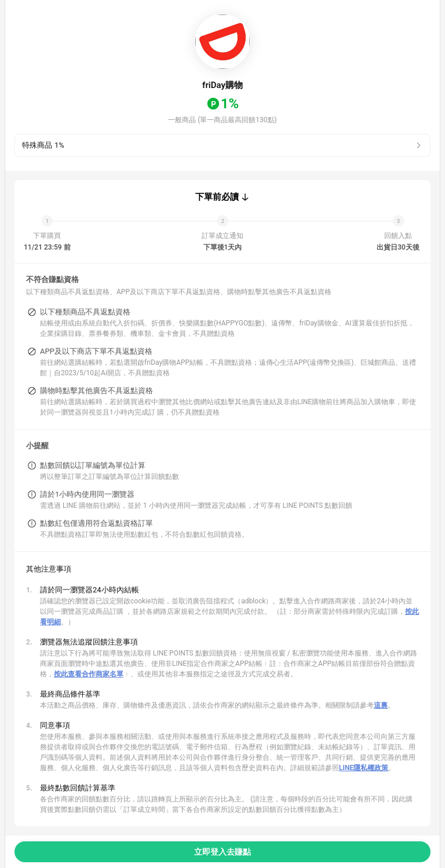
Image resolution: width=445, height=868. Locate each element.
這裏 (381, 705)
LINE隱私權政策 (364, 768)
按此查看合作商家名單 (89, 674)
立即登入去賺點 (222, 852)
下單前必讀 (217, 197)
